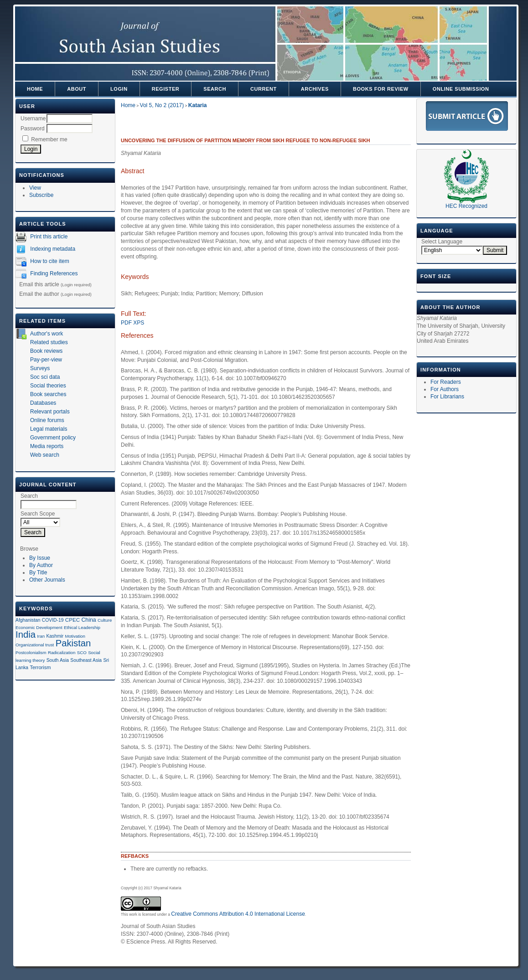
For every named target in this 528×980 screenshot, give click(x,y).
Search (215, 89)
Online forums (47, 420)
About (77, 89)
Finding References (54, 273)
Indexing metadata (53, 249)
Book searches (48, 394)
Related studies (49, 342)
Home (35, 89)
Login (119, 89)
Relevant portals (50, 412)
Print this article (49, 237)
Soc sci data (45, 377)
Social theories (48, 386)
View (35, 188)
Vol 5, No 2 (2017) (162, 105)
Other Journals (47, 580)
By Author (41, 565)
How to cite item (49, 261)
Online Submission (461, 89)
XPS (139, 323)
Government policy (53, 438)
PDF (126, 323)
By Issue (40, 558)
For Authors (445, 389)
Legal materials (49, 429)
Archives (315, 89)
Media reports (47, 446)
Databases (43, 403)
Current (264, 89)
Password (33, 129)
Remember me (49, 139)
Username (33, 119)
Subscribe (41, 195)
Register (166, 89)
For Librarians (447, 397)
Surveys (40, 368)
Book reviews (46, 351)
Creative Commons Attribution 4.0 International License (238, 914)
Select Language (442, 242)
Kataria (198, 105)
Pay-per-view (46, 360)
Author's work (47, 334)
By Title (38, 573)
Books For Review (381, 89)
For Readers (446, 382)
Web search (45, 455)
